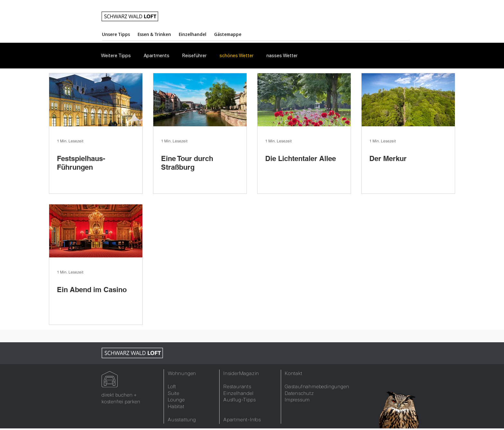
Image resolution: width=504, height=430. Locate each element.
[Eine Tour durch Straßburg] (200, 100)
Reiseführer (194, 56)
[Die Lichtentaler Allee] (304, 100)
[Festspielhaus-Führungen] (96, 100)
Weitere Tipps (116, 56)
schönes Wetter (237, 56)
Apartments (157, 56)
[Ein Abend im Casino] (96, 231)
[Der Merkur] (408, 100)
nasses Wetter (282, 56)
